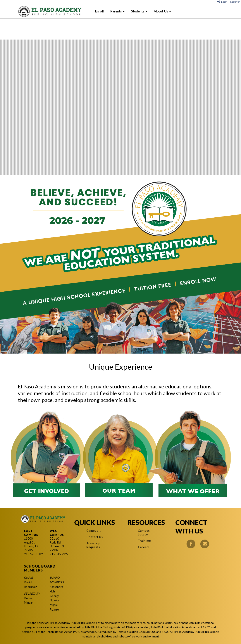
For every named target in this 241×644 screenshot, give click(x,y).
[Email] (205, 543)
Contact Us (95, 537)
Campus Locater (144, 532)
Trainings (145, 541)
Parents (117, 11)
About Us (162, 11)
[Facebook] (191, 543)
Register (235, 2)
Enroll (99, 11)
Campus (94, 531)
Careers (144, 547)
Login (222, 2)
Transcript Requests (94, 545)
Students (139, 11)
